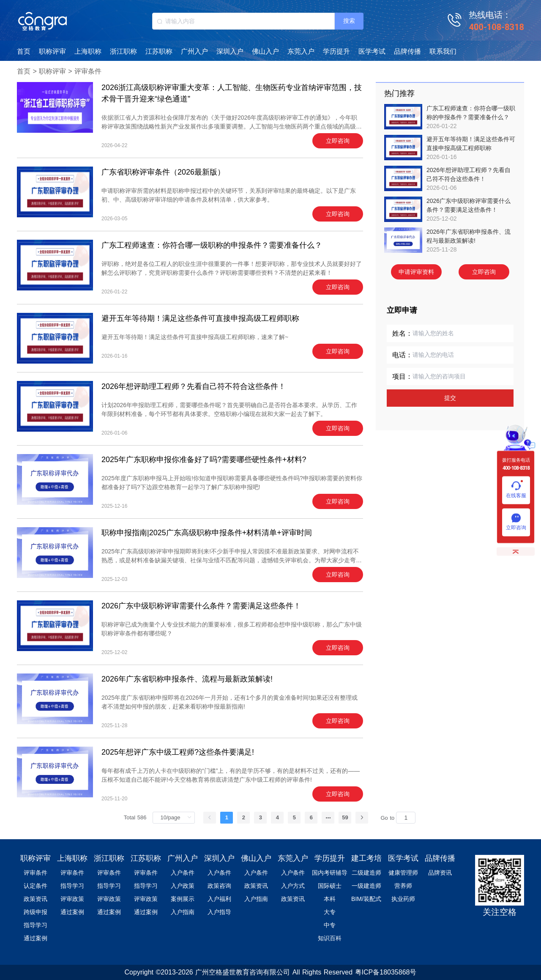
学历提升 (336, 51)
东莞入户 (301, 51)
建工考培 (366, 858)
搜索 (349, 21)
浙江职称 (123, 51)
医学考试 (372, 51)
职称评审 (52, 51)
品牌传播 (407, 51)
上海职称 (88, 51)
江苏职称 (159, 51)
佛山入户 (265, 51)
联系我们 (443, 51)
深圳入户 (230, 51)
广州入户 (194, 51)
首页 (24, 51)
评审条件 (88, 71)
